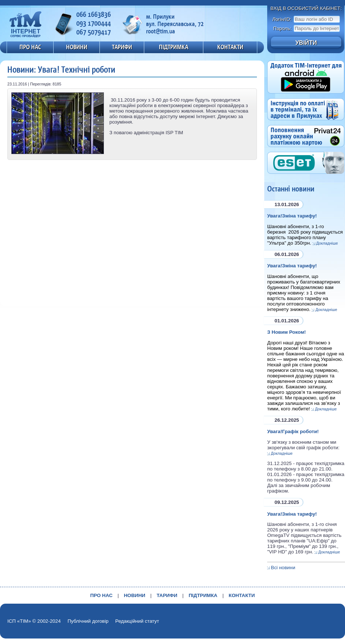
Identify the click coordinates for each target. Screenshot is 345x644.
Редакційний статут (137, 621)
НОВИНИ (77, 47)
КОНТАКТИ (230, 47)
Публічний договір (88, 621)
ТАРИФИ (122, 47)
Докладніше (327, 243)
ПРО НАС (30, 47)
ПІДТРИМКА (174, 47)
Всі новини (283, 568)
